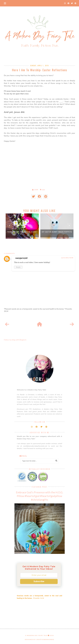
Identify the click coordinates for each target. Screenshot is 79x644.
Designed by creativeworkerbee (40, 639)
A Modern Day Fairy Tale (36, 635)
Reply (18, 267)
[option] (22, 226)
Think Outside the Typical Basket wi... (22, 233)
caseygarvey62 (21, 258)
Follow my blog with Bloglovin (15, 340)
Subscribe (39, 581)
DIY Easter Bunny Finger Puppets (57, 232)
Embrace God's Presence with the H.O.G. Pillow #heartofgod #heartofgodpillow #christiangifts (39, 496)
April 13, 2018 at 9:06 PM (67, 258)
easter (44, 190)
